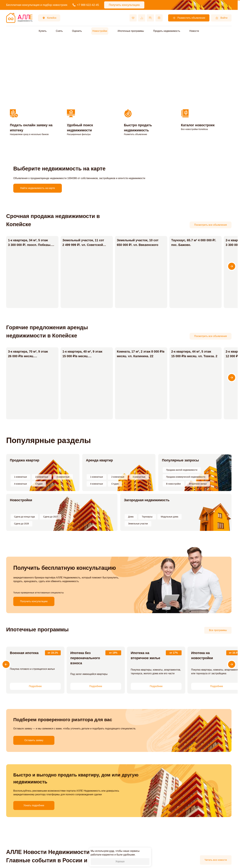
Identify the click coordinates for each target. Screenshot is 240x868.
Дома (131, 517)
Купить (43, 31)
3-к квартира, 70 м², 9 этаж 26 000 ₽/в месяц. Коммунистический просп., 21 (31, 356)
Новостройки (21, 500)
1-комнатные (20, 477)
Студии (39, 484)
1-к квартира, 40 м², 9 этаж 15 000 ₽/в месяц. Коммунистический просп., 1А (83, 356)
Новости (194, 31)
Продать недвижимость (167, 31)
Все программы (218, 630)
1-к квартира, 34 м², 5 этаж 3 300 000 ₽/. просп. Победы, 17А (30, 245)
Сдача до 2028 (21, 524)
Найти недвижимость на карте (38, 188)
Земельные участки (138, 524)
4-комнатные (20, 484)
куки (112, 851)
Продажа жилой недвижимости (182, 470)
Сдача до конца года (24, 517)
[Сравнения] (142, 18)
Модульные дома (170, 517)
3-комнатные (63, 477)
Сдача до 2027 (51, 517)
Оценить (77, 31)
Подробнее (35, 686)
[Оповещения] (159, 18)
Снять (59, 31)
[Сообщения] (150, 18)
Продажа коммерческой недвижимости (186, 477)
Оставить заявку (19, 724)
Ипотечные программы (131, 31)
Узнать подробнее (19, 779)
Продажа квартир (25, 460)
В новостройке (173, 484)
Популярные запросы (180, 460)
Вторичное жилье (198, 484)
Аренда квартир (99, 460)
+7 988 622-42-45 (86, 5)
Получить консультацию (34, 601)
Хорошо (120, 861)
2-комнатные (42, 477)
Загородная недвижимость (147, 500)
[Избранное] (133, 18)
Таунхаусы (147, 517)
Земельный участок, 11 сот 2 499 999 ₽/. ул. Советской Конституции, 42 (81, 245)
